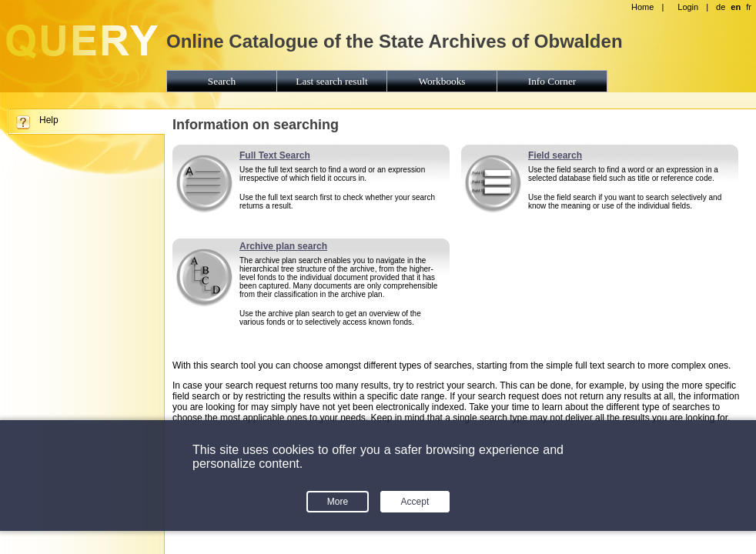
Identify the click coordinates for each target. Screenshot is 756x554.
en (736, 7)
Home (642, 7)
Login (688, 7)
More (338, 502)
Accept (415, 502)
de (721, 7)
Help (49, 120)
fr (749, 7)
